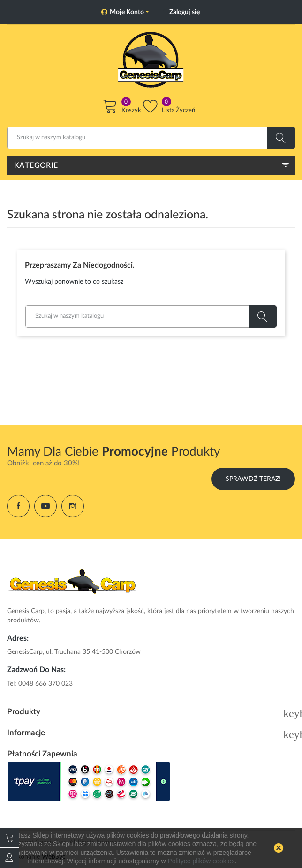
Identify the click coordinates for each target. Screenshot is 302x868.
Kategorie (36, 165)
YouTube (45, 506)
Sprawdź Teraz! (253, 479)
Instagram (73, 506)
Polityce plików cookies (201, 861)
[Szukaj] (151, 138)
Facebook (18, 506)
